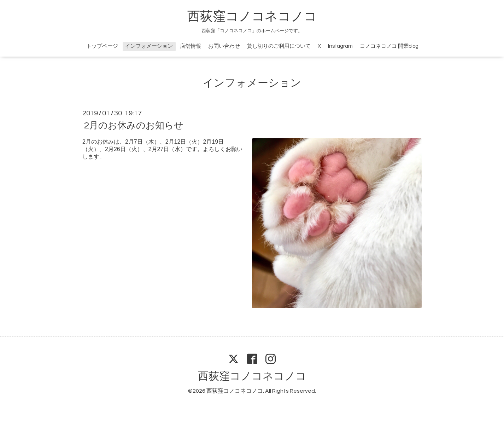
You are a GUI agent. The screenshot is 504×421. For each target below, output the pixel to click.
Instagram (340, 46)
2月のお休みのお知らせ (134, 126)
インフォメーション (149, 46)
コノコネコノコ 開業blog (389, 46)
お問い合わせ (224, 46)
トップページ (102, 46)
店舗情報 (191, 46)
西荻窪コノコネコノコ (252, 17)
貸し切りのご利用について (279, 46)
